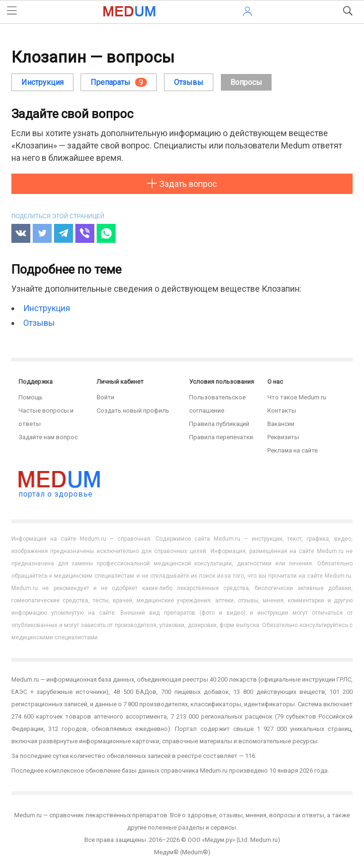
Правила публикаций (219, 424)
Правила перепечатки (221, 437)
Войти (105, 397)
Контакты (282, 411)
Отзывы (39, 323)
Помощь (31, 397)
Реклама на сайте (292, 450)
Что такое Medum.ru (297, 397)
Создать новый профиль (133, 411)
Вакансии (281, 424)
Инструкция (42, 82)
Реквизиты (283, 437)
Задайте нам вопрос (48, 437)
